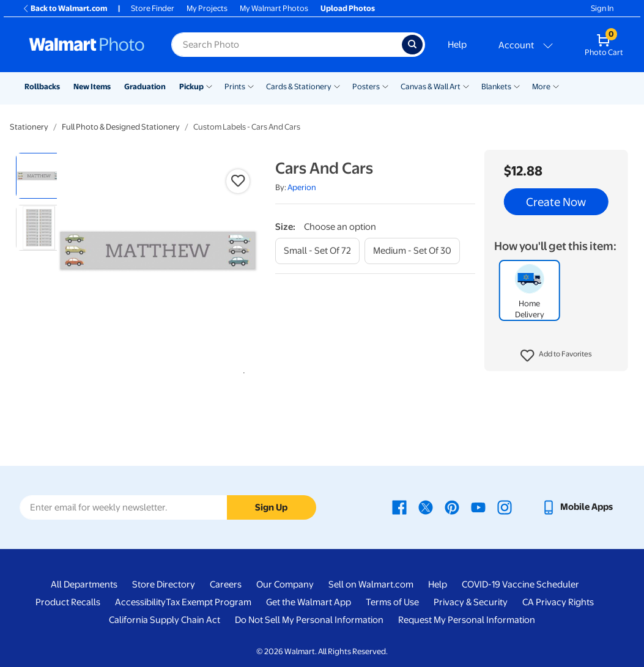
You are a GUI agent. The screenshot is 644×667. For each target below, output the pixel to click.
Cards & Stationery (299, 87)
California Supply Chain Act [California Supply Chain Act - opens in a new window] (165, 620)
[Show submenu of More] (556, 86)
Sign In (602, 8)
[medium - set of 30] (412, 251)
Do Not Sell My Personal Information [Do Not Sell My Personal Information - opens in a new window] (309, 620)
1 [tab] (242, 370)
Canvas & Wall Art (431, 87)
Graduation (145, 87)
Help (457, 45)
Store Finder (153, 8)
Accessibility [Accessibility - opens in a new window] (140, 602)
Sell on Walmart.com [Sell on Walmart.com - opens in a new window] (371, 584)
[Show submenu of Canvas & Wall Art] (466, 86)
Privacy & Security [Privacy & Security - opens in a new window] (471, 602)
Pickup (191, 87)
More (541, 87)
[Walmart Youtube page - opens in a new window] (478, 507)
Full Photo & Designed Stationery (121, 127)
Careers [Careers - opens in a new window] (226, 584)
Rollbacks (42, 87)
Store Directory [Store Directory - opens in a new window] (164, 584)
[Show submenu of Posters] (385, 86)
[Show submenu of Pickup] (209, 86)
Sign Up (271, 507)
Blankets (496, 87)
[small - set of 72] (317, 251)
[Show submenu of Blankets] (517, 86)
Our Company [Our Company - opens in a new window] (285, 584)
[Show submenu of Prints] (251, 86)
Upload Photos (348, 8)
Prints (235, 87)
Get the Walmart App (309, 602)
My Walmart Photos (274, 8)
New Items (92, 87)
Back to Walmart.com (65, 8)
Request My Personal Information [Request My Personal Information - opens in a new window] (467, 620)
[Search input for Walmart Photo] (287, 45)
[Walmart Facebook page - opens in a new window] (399, 507)
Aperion (302, 187)
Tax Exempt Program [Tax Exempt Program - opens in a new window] (209, 602)
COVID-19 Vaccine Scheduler (520, 584)
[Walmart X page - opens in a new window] (426, 507)
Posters (366, 87)
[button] (556, 356)
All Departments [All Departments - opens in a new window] (84, 584)
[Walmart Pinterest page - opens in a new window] (452, 507)
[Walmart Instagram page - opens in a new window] (505, 507)
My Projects (207, 8)
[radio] (39, 176)
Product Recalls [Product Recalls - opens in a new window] (68, 602)
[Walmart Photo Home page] (87, 45)
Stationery (29, 127)
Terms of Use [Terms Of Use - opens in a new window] (392, 602)
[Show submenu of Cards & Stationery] (337, 86)
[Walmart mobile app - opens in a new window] (577, 507)
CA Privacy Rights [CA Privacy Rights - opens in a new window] (558, 602)
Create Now (556, 202)
